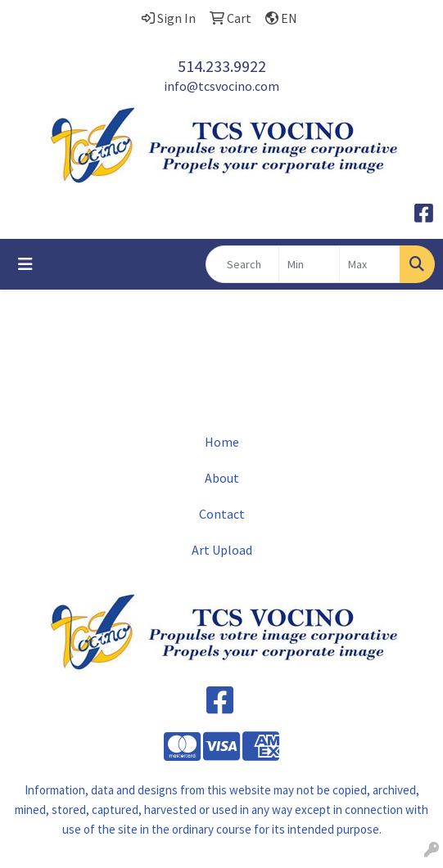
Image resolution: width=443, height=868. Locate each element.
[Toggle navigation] (25, 264)
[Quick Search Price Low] (309, 264)
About (222, 478)
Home (222, 442)
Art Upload (222, 550)
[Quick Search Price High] (370, 264)
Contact (222, 514)
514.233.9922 (222, 66)
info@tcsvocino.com (221, 86)
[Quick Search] (242, 264)
